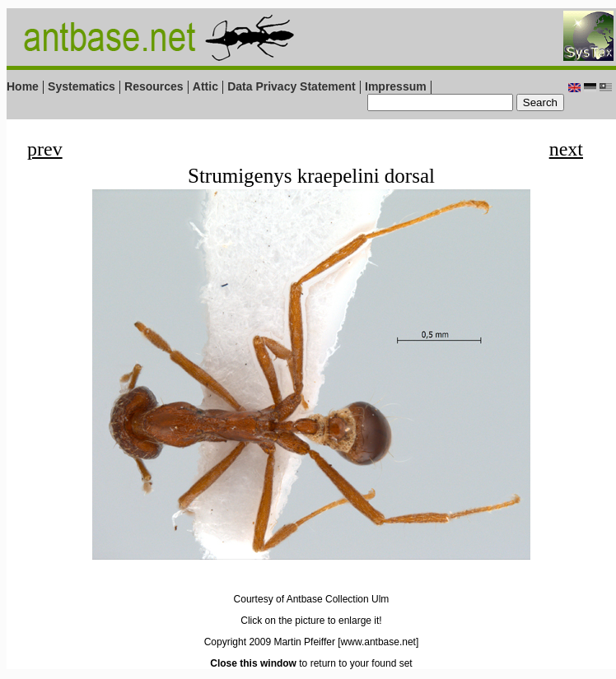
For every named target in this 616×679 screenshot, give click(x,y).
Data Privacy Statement (292, 86)
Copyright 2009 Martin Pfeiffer (270, 642)
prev (45, 149)
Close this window (253, 663)
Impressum (396, 86)
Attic (205, 86)
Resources (154, 86)
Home (23, 86)
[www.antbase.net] (378, 642)
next (566, 149)
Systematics (82, 86)
